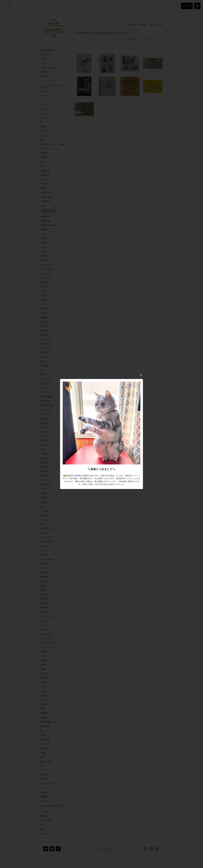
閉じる (141, 375)
